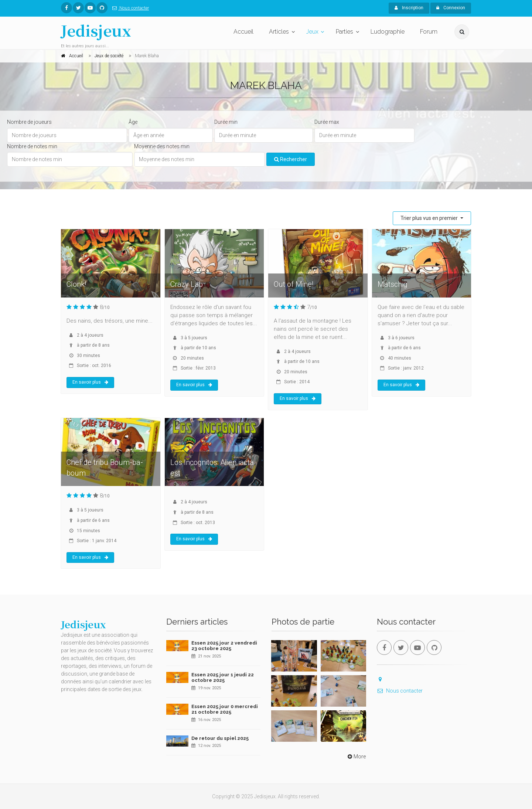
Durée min (226, 122)
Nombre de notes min (32, 146)
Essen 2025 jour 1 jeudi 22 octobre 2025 (223, 678)
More (356, 757)
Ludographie (388, 32)
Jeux (312, 32)
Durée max (327, 122)
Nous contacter (129, 8)
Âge (133, 122)
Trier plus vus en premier (430, 218)
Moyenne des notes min (162, 146)
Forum (429, 32)
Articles (279, 32)
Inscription (409, 8)
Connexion (451, 8)
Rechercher (291, 159)
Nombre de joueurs (29, 122)
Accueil (243, 32)
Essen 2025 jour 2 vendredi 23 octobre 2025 (224, 646)
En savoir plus (90, 382)
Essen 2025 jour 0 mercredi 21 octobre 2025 (225, 709)
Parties (345, 32)
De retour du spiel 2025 (220, 738)
